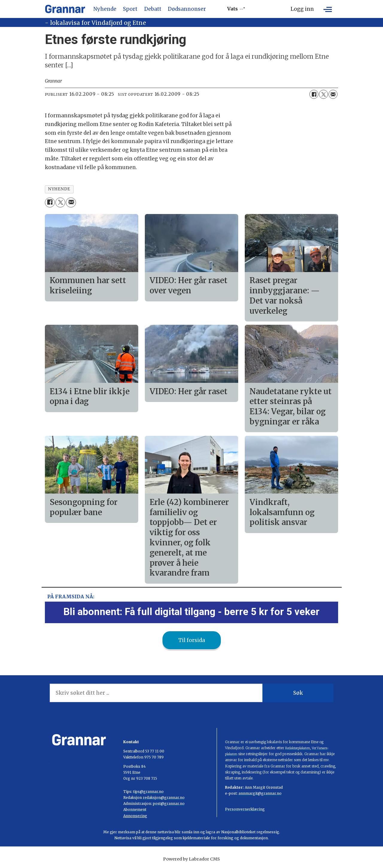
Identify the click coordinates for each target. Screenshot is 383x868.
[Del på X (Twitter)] (323, 94)
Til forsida (192, 640)
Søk (298, 693)
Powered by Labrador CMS (191, 859)
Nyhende (105, 9)
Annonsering (135, 816)
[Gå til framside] (65, 9)
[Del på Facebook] (314, 94)
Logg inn (302, 9)
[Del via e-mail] (333, 94)
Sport (130, 9)
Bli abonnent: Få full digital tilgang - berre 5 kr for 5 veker (191, 612)
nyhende (59, 189)
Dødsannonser (187, 9)
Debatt (153, 9)
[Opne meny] (328, 9)
